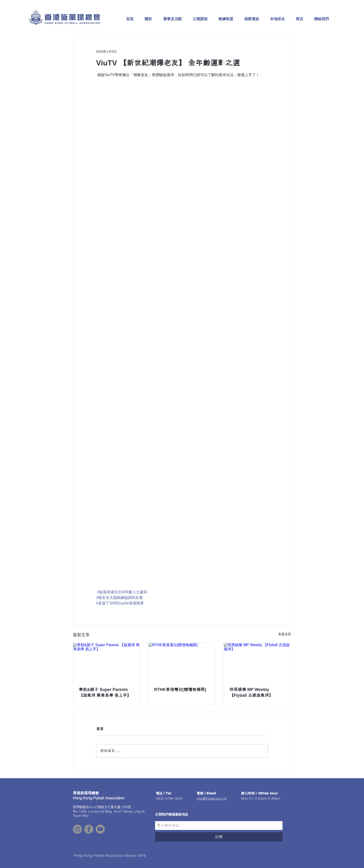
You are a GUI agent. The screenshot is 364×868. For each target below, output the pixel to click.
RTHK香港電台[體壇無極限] (180, 690)
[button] (148, 19)
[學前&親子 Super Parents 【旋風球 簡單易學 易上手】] (107, 662)
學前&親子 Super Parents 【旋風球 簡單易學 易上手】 (105, 692)
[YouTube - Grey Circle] (100, 829)
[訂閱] (219, 837)
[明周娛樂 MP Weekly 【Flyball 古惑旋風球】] (257, 662)
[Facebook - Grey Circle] (89, 829)
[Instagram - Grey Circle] (77, 829)
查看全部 (285, 634)
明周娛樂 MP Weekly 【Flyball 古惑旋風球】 (251, 692)
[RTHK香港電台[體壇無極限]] (182, 662)
